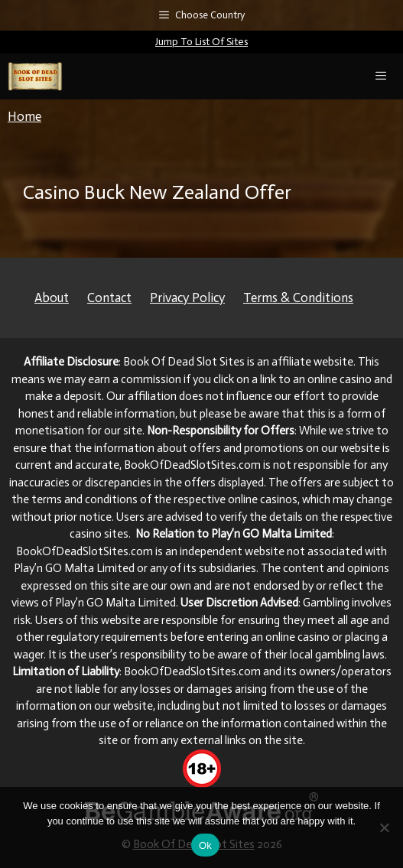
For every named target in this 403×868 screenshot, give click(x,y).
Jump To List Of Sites (201, 42)
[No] (384, 827)
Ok (205, 845)
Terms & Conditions (298, 297)
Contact (109, 297)
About (52, 297)
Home (24, 116)
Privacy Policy (187, 297)
